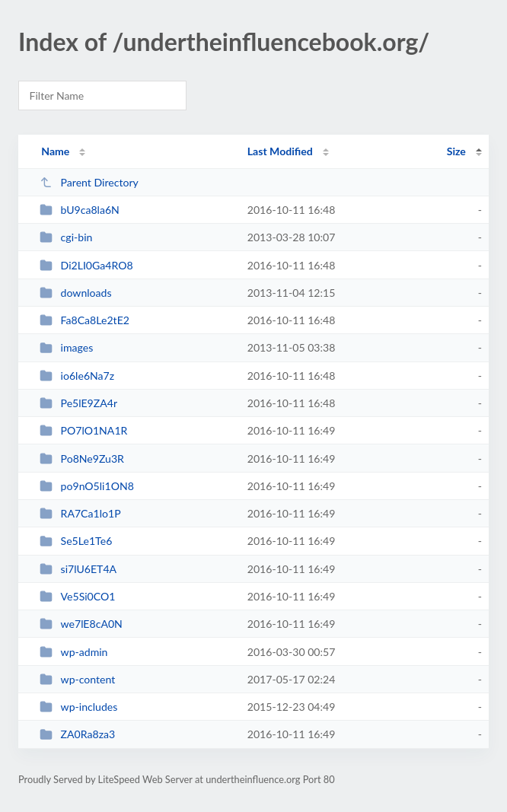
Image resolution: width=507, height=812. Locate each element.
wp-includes (78, 707)
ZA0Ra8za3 (77, 734)
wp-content (77, 679)
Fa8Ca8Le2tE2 (84, 320)
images (66, 347)
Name (55, 151)
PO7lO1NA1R (83, 430)
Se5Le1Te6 (76, 541)
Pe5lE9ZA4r (78, 403)
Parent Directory (89, 182)
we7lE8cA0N (81, 624)
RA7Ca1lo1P (80, 513)
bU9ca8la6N (80, 210)
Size (456, 151)
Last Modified (280, 151)
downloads (75, 293)
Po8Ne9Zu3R (82, 459)
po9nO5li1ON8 (87, 486)
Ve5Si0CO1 (77, 596)
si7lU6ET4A (78, 569)
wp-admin (73, 652)
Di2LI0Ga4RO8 (86, 265)
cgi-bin (66, 237)
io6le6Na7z (77, 376)
